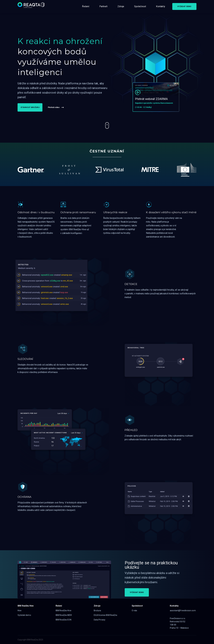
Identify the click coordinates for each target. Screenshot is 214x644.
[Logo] (31, 6)
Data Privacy (100, 620)
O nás (134, 610)
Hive (20, 610)
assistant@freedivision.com (183, 610)
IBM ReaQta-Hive (63, 610)
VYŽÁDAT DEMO (184, 6)
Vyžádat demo (24, 615)
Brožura (97, 610)
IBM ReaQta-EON (63, 620)
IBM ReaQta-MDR (64, 615)
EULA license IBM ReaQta (105, 615)
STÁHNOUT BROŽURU (30, 107)
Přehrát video (56, 107)
